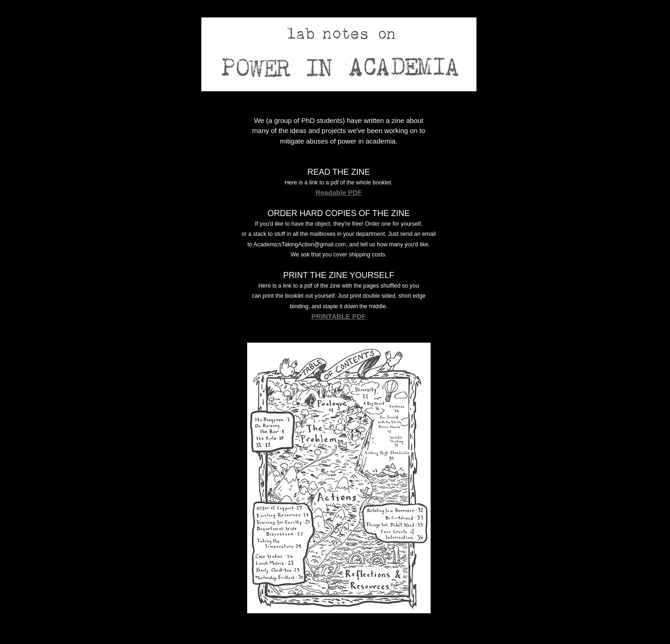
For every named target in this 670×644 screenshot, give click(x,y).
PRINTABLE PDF (339, 316)
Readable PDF (339, 192)
